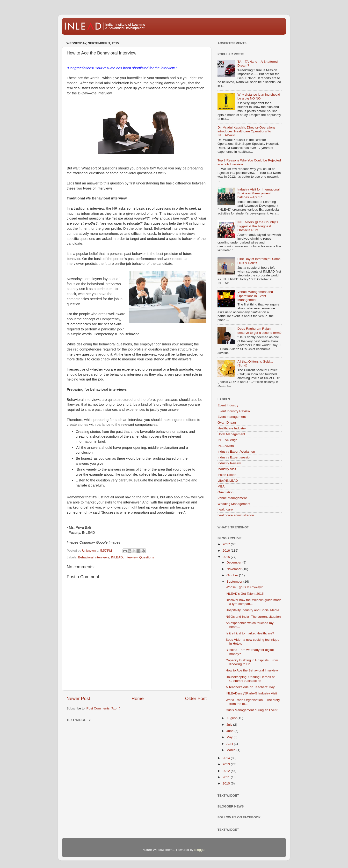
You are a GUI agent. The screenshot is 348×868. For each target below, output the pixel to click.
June (230, 731)
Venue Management (232, 498)
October (233, 575)
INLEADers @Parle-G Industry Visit (251, 693)
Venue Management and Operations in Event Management (255, 296)
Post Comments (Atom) (103, 708)
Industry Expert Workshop (236, 452)
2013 (227, 764)
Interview (131, 557)
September (235, 582)
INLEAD (117, 557)
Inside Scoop (227, 475)
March (231, 750)
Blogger (200, 850)
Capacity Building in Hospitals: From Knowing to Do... (252, 662)
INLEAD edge (228, 440)
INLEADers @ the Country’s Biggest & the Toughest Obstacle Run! (258, 226)
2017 (227, 544)
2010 (227, 783)
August (232, 718)
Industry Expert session (234, 457)
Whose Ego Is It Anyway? (244, 587)
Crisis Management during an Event (252, 710)
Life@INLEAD (228, 481)
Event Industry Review (234, 411)
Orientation (225, 492)
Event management (232, 417)
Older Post (196, 698)
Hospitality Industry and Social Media (252, 610)
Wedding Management (234, 504)
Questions (147, 557)
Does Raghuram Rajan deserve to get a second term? (259, 331)
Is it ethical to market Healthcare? (250, 633)
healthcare (225, 509)
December (234, 562)
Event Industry (228, 405)
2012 (227, 771)
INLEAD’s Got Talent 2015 (245, 594)
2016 (227, 551)
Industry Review (229, 463)
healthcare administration (236, 515)
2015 (227, 557)
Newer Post (78, 698)
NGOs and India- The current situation (253, 617)
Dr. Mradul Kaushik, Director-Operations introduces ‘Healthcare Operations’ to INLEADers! (246, 131)
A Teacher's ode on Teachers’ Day (250, 687)
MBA (221, 486)
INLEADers (226, 446)
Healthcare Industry (232, 428)
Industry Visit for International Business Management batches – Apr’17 (258, 193)
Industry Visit (227, 469)
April (230, 744)
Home (138, 698)
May (230, 737)
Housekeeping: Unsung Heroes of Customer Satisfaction (250, 679)
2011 (227, 777)
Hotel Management (231, 434)
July (230, 725)
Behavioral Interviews (94, 557)
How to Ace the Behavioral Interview (252, 670)
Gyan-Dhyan (227, 423)
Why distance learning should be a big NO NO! (259, 96)
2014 (227, 758)
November (234, 569)
